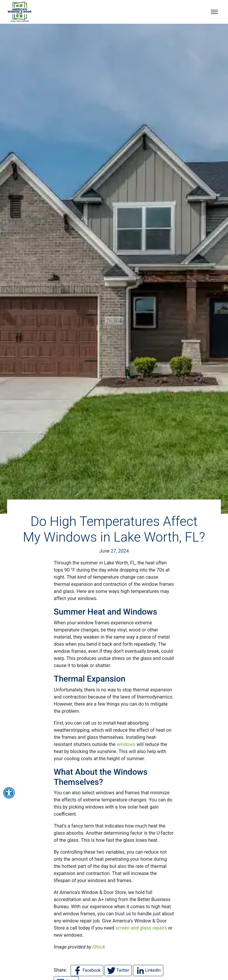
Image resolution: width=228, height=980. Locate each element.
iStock (99, 947)
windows (126, 744)
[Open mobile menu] (214, 12)
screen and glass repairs (141, 928)
